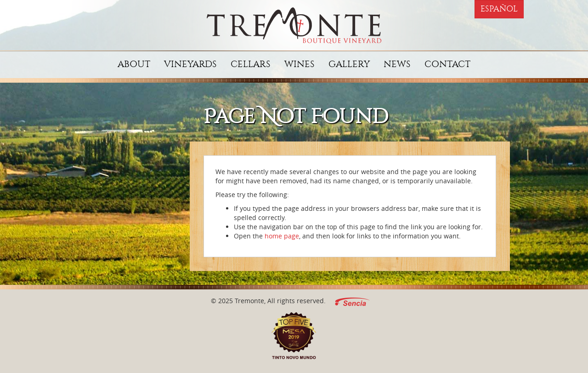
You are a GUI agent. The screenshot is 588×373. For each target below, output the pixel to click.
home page (282, 236)
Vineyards (190, 64)
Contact (447, 64)
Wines (300, 64)
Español (499, 9)
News (397, 64)
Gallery (349, 64)
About (134, 64)
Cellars (251, 64)
